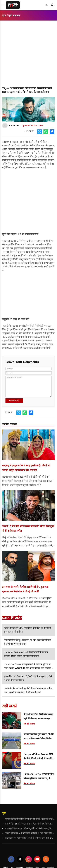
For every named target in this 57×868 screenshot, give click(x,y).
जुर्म (4, 813)
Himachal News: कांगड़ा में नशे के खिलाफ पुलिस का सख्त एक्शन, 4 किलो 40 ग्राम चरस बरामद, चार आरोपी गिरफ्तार (39, 776)
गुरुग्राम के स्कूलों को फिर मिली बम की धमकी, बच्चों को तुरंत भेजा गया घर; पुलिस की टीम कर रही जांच (30, 819)
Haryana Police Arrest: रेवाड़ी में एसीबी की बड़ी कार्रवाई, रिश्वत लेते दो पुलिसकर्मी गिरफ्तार (39, 757)
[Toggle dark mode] (47, 5)
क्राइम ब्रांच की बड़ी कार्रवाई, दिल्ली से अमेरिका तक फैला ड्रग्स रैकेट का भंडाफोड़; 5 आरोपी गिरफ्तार (30, 838)
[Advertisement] (28, 56)
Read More (29, 724)
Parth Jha (14, 125)
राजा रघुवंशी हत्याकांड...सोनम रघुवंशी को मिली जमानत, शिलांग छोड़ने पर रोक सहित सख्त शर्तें (30, 828)
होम (4, 15)
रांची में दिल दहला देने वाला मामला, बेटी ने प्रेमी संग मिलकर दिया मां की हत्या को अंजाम (30, 824)
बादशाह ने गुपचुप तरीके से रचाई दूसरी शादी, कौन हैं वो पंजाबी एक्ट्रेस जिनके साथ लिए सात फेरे (26, 468)
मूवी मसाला (14, 15)
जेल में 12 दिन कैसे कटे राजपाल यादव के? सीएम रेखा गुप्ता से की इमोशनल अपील (28, 528)
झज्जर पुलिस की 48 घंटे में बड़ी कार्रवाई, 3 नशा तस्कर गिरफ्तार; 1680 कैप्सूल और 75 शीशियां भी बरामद (30, 833)
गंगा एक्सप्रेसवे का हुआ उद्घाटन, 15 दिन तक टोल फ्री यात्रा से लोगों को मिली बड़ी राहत (39, 737)
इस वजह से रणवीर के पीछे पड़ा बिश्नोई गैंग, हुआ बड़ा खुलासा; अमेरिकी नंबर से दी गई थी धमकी (25, 589)
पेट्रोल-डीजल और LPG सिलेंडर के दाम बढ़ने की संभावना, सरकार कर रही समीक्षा (38, 717)
